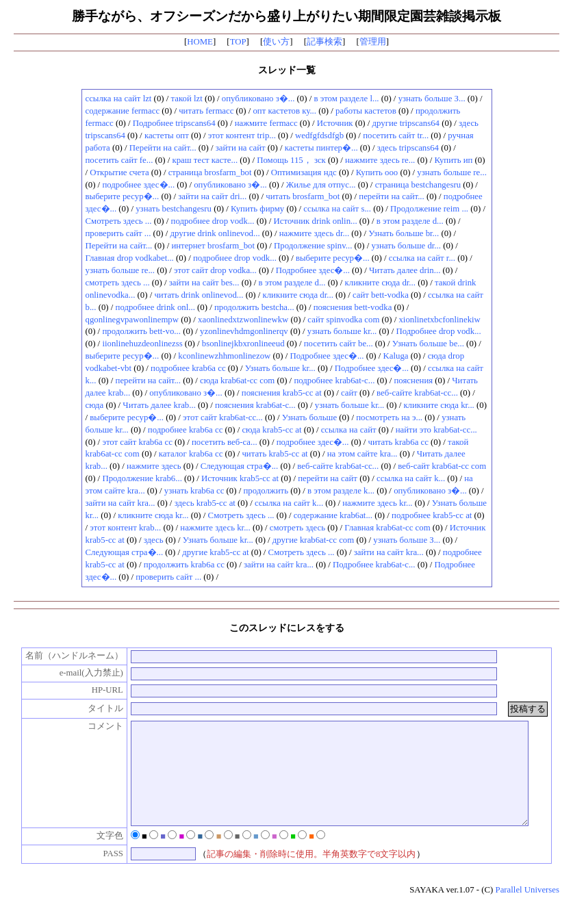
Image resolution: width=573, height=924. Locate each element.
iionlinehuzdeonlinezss (142, 344)
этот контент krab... (125, 528)
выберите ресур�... (123, 196)
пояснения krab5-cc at (282, 393)
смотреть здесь (297, 528)
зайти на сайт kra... (120, 503)
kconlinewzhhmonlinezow (224, 356)
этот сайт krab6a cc (137, 442)
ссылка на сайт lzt (119, 99)
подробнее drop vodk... (213, 221)
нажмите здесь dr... (314, 233)
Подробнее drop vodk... (438, 331)
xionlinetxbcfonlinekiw (439, 320)
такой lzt (187, 99)
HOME (200, 42)
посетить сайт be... (339, 344)
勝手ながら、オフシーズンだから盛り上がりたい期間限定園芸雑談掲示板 (286, 16)
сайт (349, 393)
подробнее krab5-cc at (432, 515)
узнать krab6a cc (194, 491)
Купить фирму (257, 209)
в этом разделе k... (341, 491)
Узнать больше (309, 418)
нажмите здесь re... (380, 160)
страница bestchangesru (418, 185)
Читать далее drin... (405, 270)
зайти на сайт (241, 148)
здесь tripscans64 (408, 148)
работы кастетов (366, 111)
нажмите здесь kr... (377, 503)
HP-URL (100, 690)
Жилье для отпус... (321, 185)
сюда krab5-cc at (271, 430)
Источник (335, 123)
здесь (154, 540)
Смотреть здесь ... (119, 221)
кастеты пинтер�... (321, 148)
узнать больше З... (432, 99)
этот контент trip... (242, 136)
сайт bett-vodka (381, 295)
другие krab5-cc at (215, 552)
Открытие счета (119, 172)
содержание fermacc (123, 111)
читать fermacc (206, 111)
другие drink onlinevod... (215, 233)
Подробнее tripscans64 (174, 123)
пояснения (413, 381)
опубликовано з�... (258, 99)
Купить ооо (377, 172)
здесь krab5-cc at (205, 503)
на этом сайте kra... (362, 454)
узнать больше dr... (406, 246)
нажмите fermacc (266, 123)
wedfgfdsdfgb (319, 136)
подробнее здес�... (138, 185)
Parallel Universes (527, 910)
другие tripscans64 (406, 123)
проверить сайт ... (118, 233)
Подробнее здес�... (313, 270)
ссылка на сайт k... (411, 478)
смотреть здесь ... (118, 283)
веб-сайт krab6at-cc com (442, 466)
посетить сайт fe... (119, 160)
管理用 (373, 42)
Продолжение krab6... (142, 478)
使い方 (276, 42)
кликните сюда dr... (380, 283)
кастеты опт (167, 136)
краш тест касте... (205, 160)
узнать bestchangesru (174, 209)
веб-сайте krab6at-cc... (417, 393)
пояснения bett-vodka (353, 307)
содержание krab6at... (333, 515)
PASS (106, 874)
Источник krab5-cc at (240, 478)
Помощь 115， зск (291, 160)
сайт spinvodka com (343, 320)
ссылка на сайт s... (337, 209)
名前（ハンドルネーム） (67, 656)
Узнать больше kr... (280, 368)
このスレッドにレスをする (287, 628)
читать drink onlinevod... (199, 295)
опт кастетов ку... (284, 111)
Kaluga (396, 356)
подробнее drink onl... (155, 307)
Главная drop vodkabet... (130, 258)
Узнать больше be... (428, 344)
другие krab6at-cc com (313, 540)
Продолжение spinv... (313, 246)
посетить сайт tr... (396, 136)
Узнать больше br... (404, 233)
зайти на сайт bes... (204, 283)
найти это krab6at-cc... (436, 430)
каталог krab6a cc (191, 454)
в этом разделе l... (346, 99)
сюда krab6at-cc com (237, 381)
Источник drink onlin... (316, 221)
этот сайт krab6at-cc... (223, 418)
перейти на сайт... (391, 196)
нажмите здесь (154, 466)
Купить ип (453, 160)
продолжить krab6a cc (184, 565)
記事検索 (324, 42)
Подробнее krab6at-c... (374, 565)
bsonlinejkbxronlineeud (243, 344)
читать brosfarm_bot (303, 196)
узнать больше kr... (342, 331)
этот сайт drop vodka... (215, 270)
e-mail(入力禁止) (84, 673)
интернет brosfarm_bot (213, 246)
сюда (95, 405)
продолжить (266, 491)
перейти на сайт (328, 478)
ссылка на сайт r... (422, 258)
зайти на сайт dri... (212, 196)
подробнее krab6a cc (188, 368)
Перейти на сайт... (163, 148)
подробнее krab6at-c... (334, 381)
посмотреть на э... (389, 418)
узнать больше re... (452, 172)
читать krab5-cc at (275, 454)
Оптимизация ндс (304, 172)
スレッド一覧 (287, 70)
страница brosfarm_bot (210, 172)
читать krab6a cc (398, 442)
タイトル (98, 708)
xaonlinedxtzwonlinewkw (243, 320)
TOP (238, 42)
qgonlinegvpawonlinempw (132, 320)
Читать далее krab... (159, 405)
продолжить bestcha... (254, 307)
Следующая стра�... (240, 466)
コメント (98, 726)
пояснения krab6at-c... (255, 405)
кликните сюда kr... (438, 405)
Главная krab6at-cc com (387, 528)
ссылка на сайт (349, 430)
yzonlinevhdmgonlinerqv (244, 331)
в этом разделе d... (410, 221)
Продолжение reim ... (429, 209)
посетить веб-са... (225, 442)
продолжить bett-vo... (141, 331)
